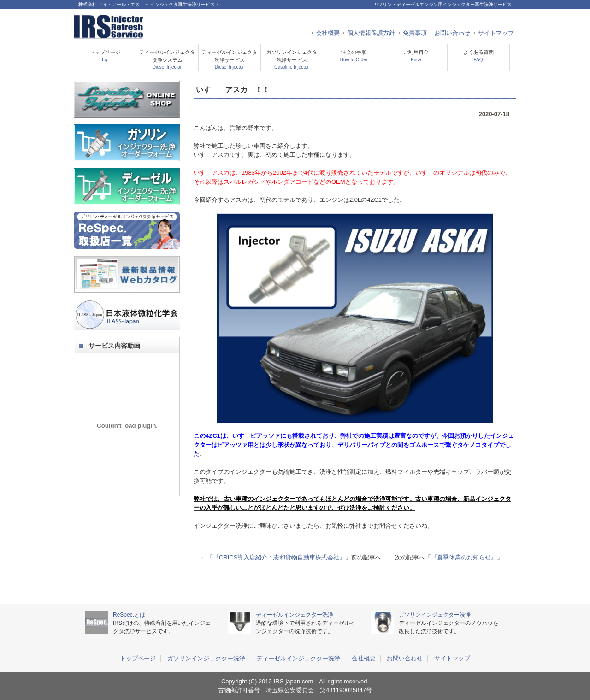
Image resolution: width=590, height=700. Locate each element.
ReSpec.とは (129, 615)
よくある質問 (478, 56)
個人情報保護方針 (371, 33)
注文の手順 (354, 56)
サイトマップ (496, 33)
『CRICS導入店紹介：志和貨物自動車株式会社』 (279, 557)
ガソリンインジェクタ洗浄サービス (292, 59)
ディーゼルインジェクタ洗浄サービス (229, 59)
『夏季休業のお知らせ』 (464, 557)
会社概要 (328, 33)
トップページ (105, 56)
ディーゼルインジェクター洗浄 (295, 615)
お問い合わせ (452, 33)
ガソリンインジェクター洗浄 (435, 615)
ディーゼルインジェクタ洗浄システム (167, 59)
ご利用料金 (416, 56)
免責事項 (415, 33)
